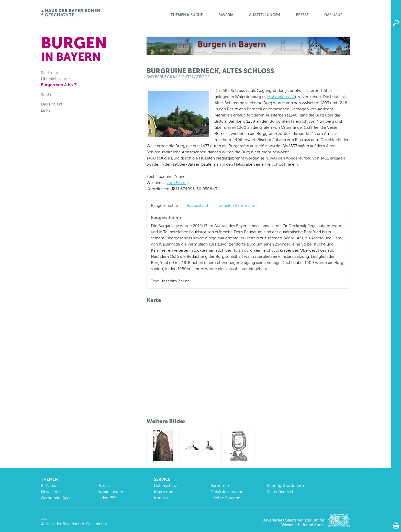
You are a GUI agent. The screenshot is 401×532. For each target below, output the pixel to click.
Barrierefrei (221, 486)
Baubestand (197, 205)
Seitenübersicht (281, 492)
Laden (107, 498)
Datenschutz (165, 486)
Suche (47, 95)
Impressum (164, 492)
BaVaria (226, 15)
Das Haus (333, 15)
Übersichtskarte (55, 79)
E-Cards (48, 486)
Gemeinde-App (55, 498)
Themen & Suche (187, 15)
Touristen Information (237, 205)
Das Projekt (52, 104)
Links (46, 110)
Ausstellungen (265, 15)
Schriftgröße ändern (285, 486)
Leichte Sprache (225, 498)
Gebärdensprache (227, 492)
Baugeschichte (164, 205)
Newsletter (51, 492)
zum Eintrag (178, 183)
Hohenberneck (281, 97)
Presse (302, 15)
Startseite (49, 73)
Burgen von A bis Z (59, 85)
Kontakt (161, 498)
